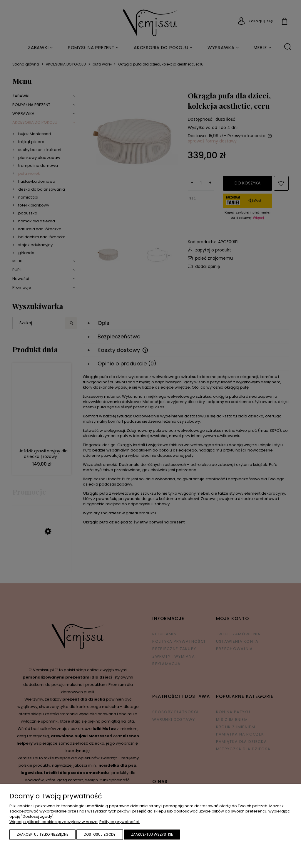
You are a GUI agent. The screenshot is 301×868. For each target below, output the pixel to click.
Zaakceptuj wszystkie (152, 834)
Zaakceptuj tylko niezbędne (42, 834)
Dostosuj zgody (100, 834)
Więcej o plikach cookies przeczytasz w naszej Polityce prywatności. (75, 822)
